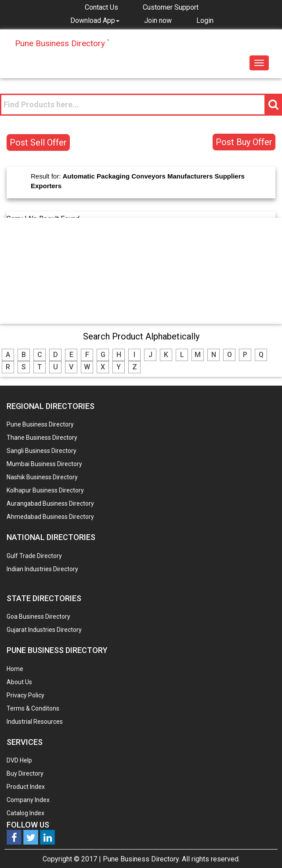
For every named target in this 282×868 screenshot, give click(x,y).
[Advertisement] (141, 270)
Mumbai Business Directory (44, 464)
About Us (19, 682)
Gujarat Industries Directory (44, 630)
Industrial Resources (35, 722)
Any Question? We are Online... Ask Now (262, 847)
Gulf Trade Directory (34, 556)
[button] (95, 20)
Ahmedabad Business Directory (50, 517)
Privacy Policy (25, 695)
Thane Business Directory (42, 438)
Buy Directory (25, 773)
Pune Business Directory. (141, 859)
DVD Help (19, 760)
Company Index (28, 800)
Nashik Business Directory (42, 477)
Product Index (26, 787)
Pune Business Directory (40, 424)
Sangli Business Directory (42, 451)
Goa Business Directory (38, 616)
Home (15, 669)
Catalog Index (25, 813)
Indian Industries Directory (42, 569)
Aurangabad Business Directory (50, 503)
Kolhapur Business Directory (45, 490)
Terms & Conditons (33, 708)
